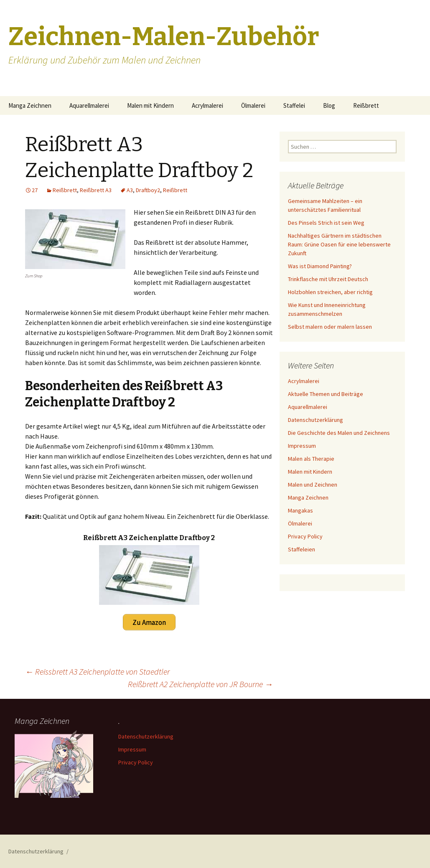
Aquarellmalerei (89, 105)
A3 (130, 190)
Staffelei (294, 105)
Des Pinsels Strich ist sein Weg (326, 223)
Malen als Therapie (311, 459)
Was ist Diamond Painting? (320, 266)
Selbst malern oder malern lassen (330, 327)
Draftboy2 (148, 190)
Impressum (302, 446)
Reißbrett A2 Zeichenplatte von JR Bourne (200, 684)
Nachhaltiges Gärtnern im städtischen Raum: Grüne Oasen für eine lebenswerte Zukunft (339, 244)
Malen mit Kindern (150, 105)
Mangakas (300, 510)
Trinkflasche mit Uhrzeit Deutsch (328, 279)
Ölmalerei (253, 105)
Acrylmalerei (207, 105)
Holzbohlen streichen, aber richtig (330, 292)
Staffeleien (302, 549)
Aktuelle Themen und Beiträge (326, 394)
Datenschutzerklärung (316, 420)
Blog (329, 105)
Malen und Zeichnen (313, 485)
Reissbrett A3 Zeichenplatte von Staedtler (97, 671)
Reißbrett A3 (96, 190)
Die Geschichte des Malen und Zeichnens (339, 433)
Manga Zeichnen (30, 105)
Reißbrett (366, 105)
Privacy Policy (305, 536)
